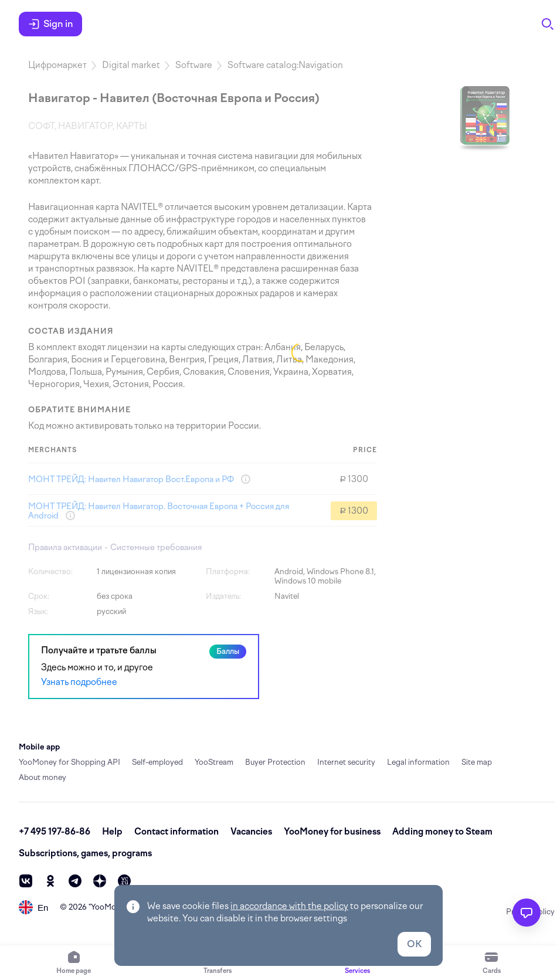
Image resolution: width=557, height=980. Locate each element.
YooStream (214, 762)
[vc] (124, 881)
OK (414, 944)
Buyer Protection (275, 762)
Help (112, 832)
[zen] (100, 881)
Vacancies (251, 832)
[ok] (50, 881)
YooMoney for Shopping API (69, 762)
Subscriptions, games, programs (85, 853)
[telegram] (75, 881)
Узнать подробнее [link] (79, 682)
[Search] (548, 24)
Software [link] (194, 65)
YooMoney (110, 907)
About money (43, 777)
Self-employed (157, 762)
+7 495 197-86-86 (55, 832)
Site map (477, 762)
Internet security (346, 762)
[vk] (26, 881)
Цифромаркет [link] (57, 65)
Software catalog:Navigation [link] (285, 65)
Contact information (176, 832)
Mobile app (39, 747)
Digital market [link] (131, 65)
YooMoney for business (332, 832)
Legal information (418, 762)
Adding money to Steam (442, 832)
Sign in (50, 24)
